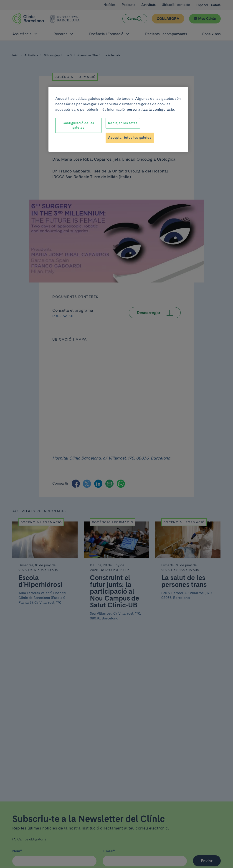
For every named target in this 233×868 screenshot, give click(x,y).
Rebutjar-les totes (123, 123)
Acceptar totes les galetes (130, 138)
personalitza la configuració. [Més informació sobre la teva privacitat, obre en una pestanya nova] (151, 109)
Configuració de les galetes (78, 125)
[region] (118, 119)
